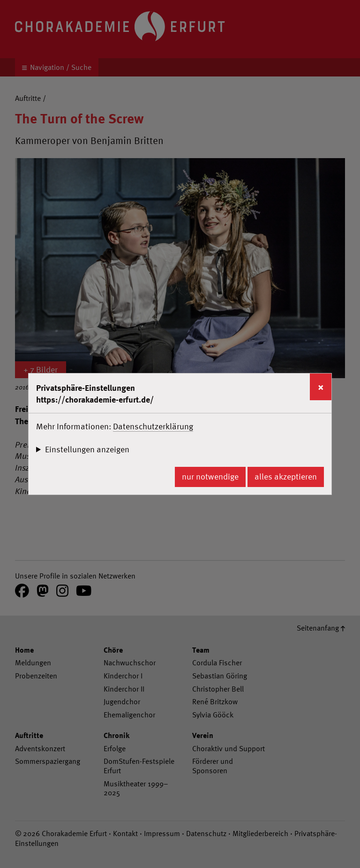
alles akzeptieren (286, 476)
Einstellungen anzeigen (87, 449)
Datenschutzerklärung (153, 426)
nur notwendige (210, 476)
